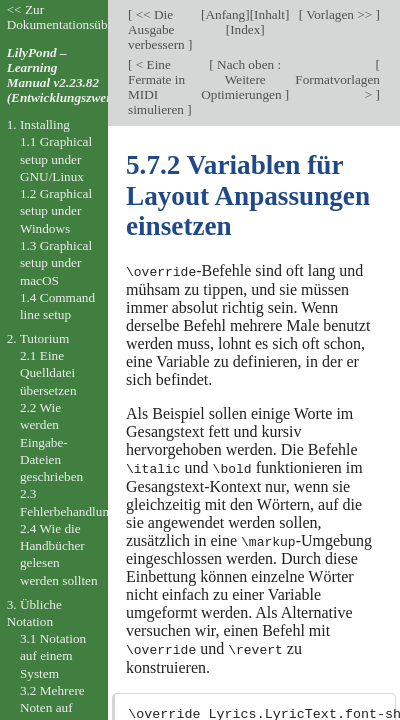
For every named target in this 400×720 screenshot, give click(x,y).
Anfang (225, 14)
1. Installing (38, 124)
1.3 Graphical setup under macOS (56, 263)
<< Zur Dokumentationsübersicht (75, 17)
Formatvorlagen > (337, 87)
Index (245, 29)
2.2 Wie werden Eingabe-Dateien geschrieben (51, 442)
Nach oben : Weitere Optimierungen (243, 79)
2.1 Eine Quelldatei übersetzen (48, 373)
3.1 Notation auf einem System (53, 656)
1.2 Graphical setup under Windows (56, 211)
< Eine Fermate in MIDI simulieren (157, 87)
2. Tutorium (38, 338)
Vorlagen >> (339, 14)
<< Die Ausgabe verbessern (158, 29)
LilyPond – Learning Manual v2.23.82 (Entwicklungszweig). (66, 75)
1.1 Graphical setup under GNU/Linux (56, 159)
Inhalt (269, 14)
